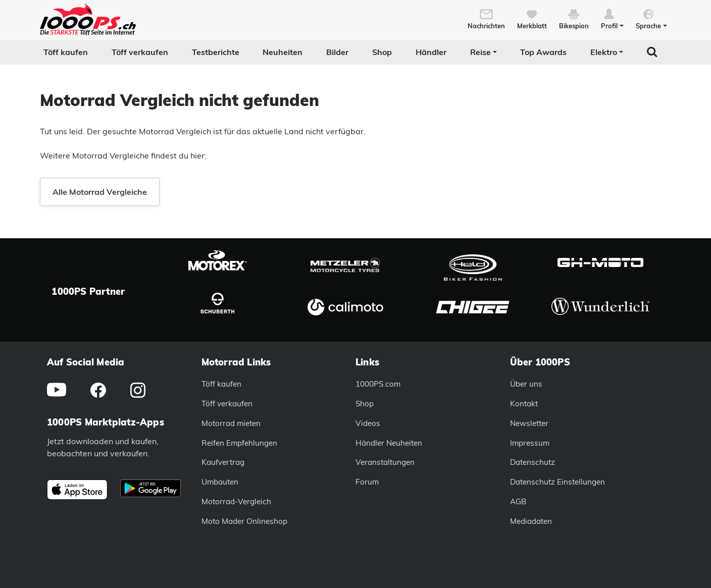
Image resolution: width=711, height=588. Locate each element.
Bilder (337, 52)
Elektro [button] (604, 52)
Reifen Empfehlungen (239, 443)
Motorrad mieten (231, 423)
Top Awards (543, 52)
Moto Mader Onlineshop (244, 521)
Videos (368, 423)
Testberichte (216, 52)
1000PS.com (378, 384)
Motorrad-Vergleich (236, 501)
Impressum (530, 443)
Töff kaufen (66, 52)
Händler (431, 52)
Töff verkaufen (140, 52)
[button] (612, 18)
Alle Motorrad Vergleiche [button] (100, 192)
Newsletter (529, 423)
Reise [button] (480, 52)
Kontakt (524, 404)
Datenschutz (532, 462)
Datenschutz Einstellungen (557, 482)
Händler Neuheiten (389, 443)
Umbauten (220, 482)
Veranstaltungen (385, 462)
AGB (518, 501)
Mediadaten (531, 521)
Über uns (526, 384)
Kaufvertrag (223, 462)
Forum (367, 482)
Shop (382, 52)
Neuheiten (283, 52)
